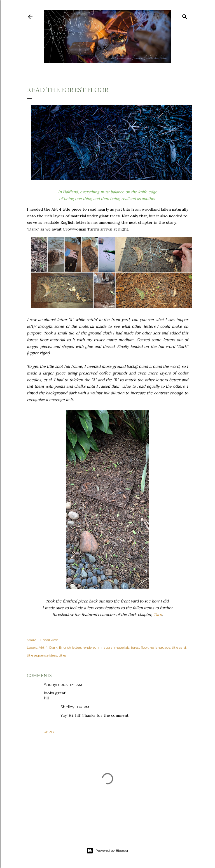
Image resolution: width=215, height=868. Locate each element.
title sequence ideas (42, 655)
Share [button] (31, 640)
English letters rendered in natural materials (94, 647)
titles (63, 655)
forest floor (140, 647)
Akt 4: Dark (48, 647)
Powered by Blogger (107, 851)
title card (179, 647)
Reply (49, 732)
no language (160, 647)
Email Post (49, 640)
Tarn (158, 615)
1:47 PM (83, 707)
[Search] (185, 16)
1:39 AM (76, 685)
